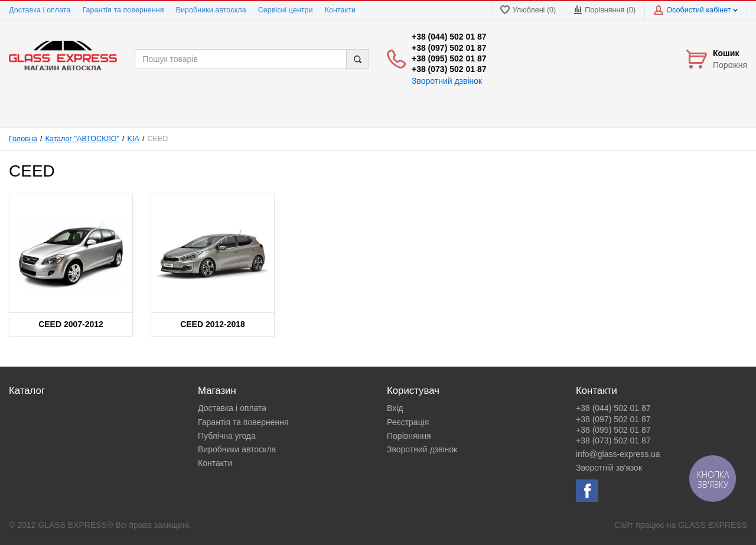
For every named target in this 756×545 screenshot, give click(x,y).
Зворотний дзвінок (447, 81)
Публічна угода (227, 436)
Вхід (395, 408)
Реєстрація (408, 422)
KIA (133, 139)
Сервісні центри (286, 10)
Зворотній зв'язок (609, 468)
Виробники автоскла (211, 10)
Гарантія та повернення (123, 10)
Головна (23, 139)
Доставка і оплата (40, 10)
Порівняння (409, 436)
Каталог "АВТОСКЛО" (82, 139)
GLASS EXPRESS (713, 525)
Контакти (340, 10)
